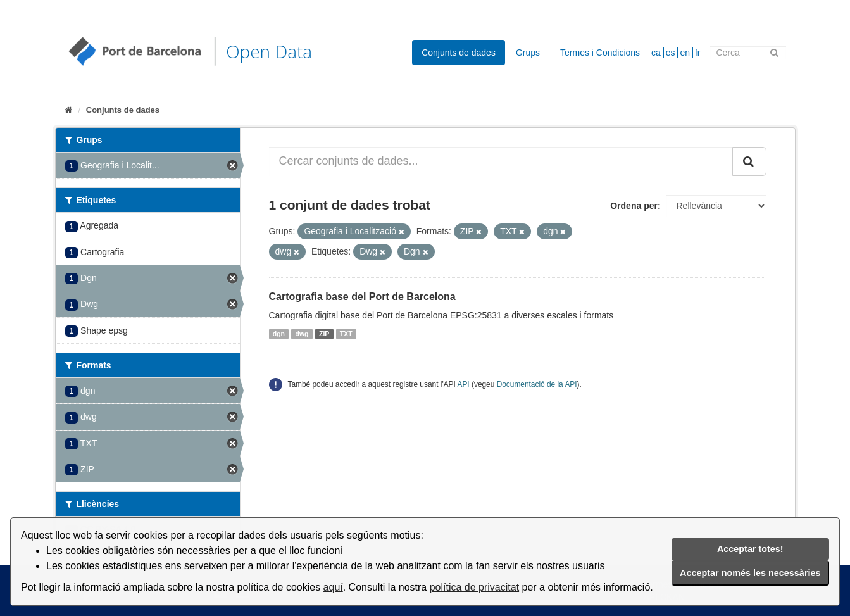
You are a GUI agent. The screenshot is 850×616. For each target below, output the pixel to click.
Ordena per (634, 206)
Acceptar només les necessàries (750, 573)
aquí (333, 587)
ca (656, 53)
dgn (279, 334)
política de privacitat (474, 587)
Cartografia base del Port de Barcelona (362, 297)
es (671, 53)
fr (698, 53)
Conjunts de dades (459, 53)
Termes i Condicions (600, 53)
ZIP (324, 334)
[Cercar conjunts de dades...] (501, 161)
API (464, 384)
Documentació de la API (537, 384)
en (685, 53)
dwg (302, 334)
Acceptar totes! (750, 549)
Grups (528, 53)
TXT (346, 334)
